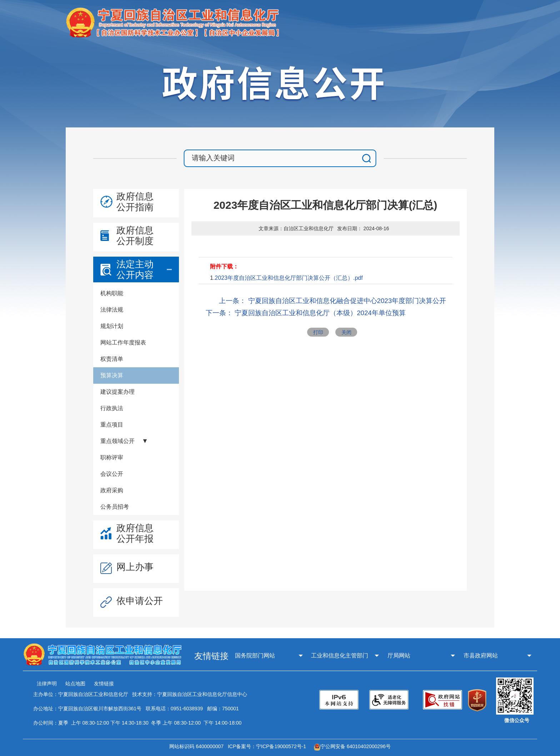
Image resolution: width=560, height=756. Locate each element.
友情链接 (104, 684)
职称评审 (112, 457)
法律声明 (47, 684)
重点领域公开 (117, 441)
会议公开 (112, 474)
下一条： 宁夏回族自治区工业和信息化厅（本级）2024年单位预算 (306, 313)
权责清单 (112, 359)
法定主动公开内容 (135, 269)
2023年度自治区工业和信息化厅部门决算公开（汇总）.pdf (289, 278)
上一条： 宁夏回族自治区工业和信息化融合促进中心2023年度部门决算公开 (332, 301)
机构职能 (112, 293)
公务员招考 (115, 507)
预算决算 (112, 375)
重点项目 (112, 425)
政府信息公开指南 (135, 202)
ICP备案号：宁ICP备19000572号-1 (268, 746)
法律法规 (112, 310)
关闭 (346, 332)
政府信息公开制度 (135, 236)
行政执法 (112, 408)
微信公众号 (517, 720)
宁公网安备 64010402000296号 (352, 746)
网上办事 (135, 567)
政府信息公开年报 (135, 533)
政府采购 (112, 490)
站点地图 (75, 684)
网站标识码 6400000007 (198, 746)
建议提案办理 (117, 392)
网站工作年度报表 (123, 342)
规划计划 (112, 326)
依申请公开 (140, 601)
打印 (318, 332)
